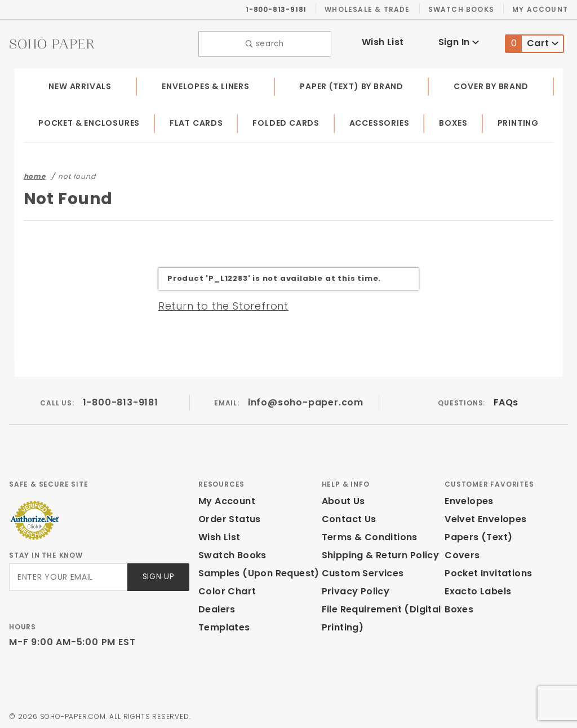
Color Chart (224, 588)
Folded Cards (288, 121)
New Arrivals (79, 83)
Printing (519, 121)
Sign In (458, 41)
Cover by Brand (492, 83)
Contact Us (347, 516)
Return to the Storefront (217, 303)
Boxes (456, 121)
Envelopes (468, 498)
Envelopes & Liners (205, 83)
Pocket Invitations (485, 570)
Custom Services (360, 570)
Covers (461, 552)
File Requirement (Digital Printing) (378, 616)
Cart (532, 43)
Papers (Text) (474, 534)
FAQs (506, 400)
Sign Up (157, 574)
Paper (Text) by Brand (353, 83)
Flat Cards (199, 121)
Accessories (381, 121)
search (265, 43)
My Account (542, 9)
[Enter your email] (67, 574)
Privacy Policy (354, 588)
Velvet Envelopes (483, 516)
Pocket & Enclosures (90, 121)
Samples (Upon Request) (254, 570)
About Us (343, 498)
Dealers (216, 606)
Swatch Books (466, 9)
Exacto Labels (476, 588)
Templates (221, 625)
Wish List (383, 41)
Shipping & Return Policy (379, 552)
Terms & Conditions (366, 534)
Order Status (227, 516)
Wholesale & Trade (373, 9)
